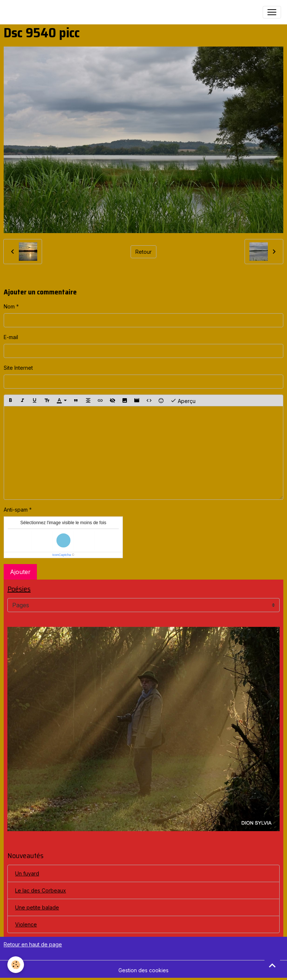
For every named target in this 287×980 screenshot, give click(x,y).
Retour (143, 252)
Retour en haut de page (33, 944)
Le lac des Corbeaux (41, 890)
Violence (26, 924)
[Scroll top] (272, 965)
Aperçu (183, 400)
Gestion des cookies (143, 970)
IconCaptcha (62, 555)
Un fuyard (27, 873)
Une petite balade (37, 907)
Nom (9, 306)
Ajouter (20, 572)
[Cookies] (16, 965)
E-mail (11, 337)
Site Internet (18, 368)
